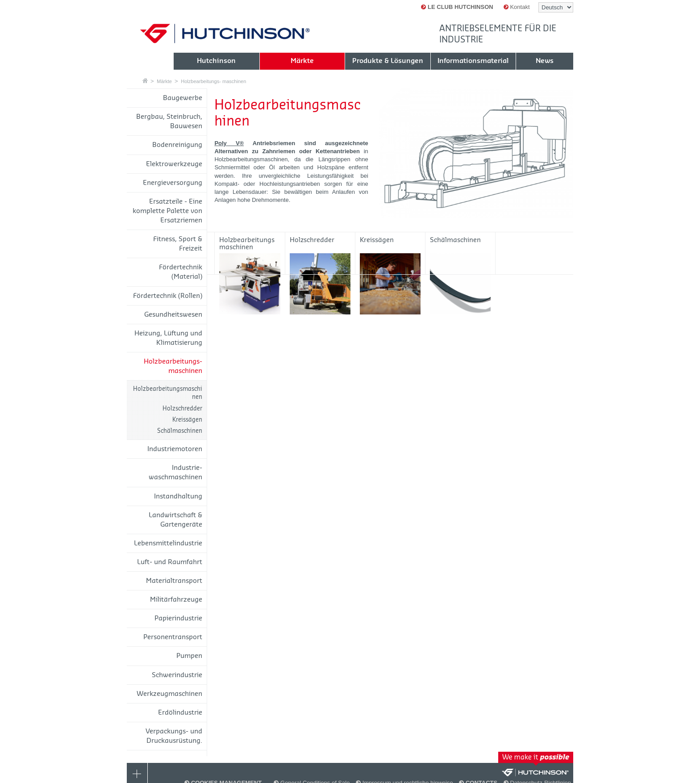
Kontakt (517, 7)
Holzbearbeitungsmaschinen (168, 393)
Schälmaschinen (180, 431)
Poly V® (229, 143)
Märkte (164, 81)
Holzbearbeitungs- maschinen (213, 81)
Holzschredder (182, 408)
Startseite (145, 81)
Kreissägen (187, 420)
